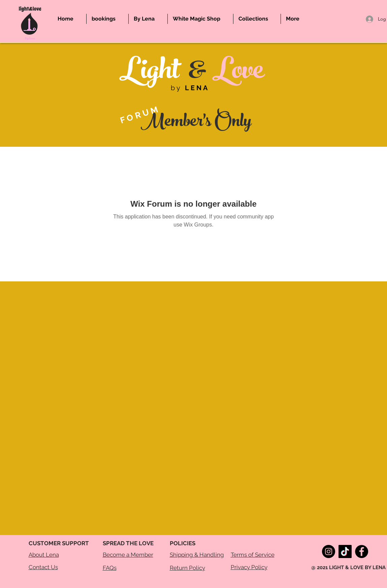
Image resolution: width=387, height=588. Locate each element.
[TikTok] (345, 551)
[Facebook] (362, 551)
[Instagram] (329, 551)
